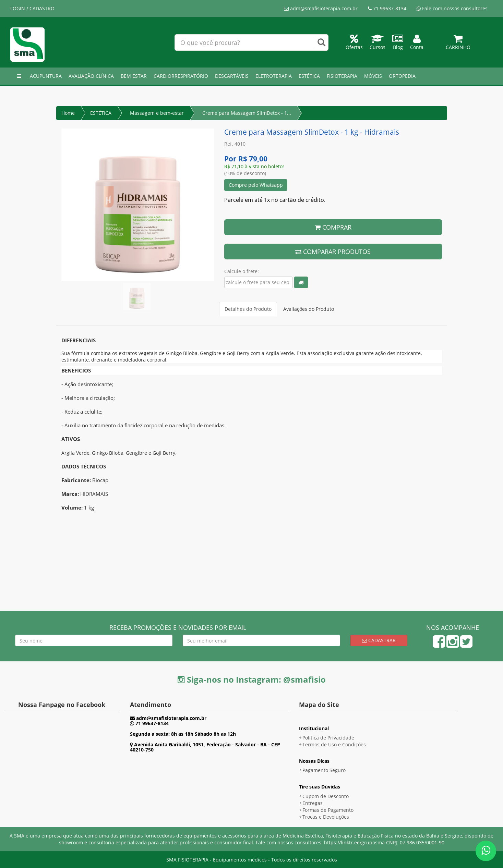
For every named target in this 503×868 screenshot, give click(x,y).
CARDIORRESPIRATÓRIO (181, 76)
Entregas (313, 803)
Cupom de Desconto (326, 796)
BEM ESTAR (134, 76)
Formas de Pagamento (328, 810)
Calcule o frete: (242, 271)
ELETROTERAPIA (274, 76)
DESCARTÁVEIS (232, 76)
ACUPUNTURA (46, 76)
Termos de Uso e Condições (334, 744)
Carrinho (458, 44)
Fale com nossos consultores (452, 8)
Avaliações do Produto (309, 309)
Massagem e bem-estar (157, 113)
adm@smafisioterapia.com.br (321, 8)
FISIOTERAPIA (342, 76)
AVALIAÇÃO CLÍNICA (91, 76)
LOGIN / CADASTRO (32, 8)
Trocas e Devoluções (326, 817)
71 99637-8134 (387, 8)
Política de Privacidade (328, 738)
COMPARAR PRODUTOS (333, 252)
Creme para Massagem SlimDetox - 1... (247, 113)
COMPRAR (333, 227)
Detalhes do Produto (248, 309)
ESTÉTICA (309, 76)
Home (68, 113)
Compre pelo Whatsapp (256, 185)
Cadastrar (379, 640)
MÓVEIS (373, 76)
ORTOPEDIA (402, 76)
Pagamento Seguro (324, 770)
